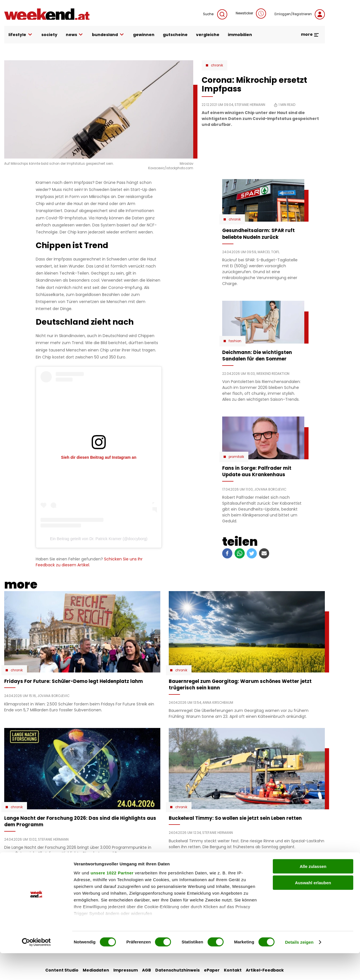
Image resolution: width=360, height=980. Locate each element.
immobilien (240, 35)
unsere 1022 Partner (112, 900)
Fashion (235, 341)
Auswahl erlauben (313, 909)
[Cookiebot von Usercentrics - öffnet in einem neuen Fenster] (36, 969)
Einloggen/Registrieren (300, 14)
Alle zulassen (313, 893)
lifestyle (21, 35)
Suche (215, 14)
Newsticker (251, 14)
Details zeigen (299, 969)
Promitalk (236, 457)
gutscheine (175, 35)
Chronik (217, 65)
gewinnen (144, 35)
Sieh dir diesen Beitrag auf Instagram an (99, 457)
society (49, 35)
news (75, 35)
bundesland (108, 35)
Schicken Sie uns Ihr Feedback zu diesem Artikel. (89, 562)
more (310, 34)
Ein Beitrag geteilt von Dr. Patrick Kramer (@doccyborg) (99, 539)
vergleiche (208, 35)
